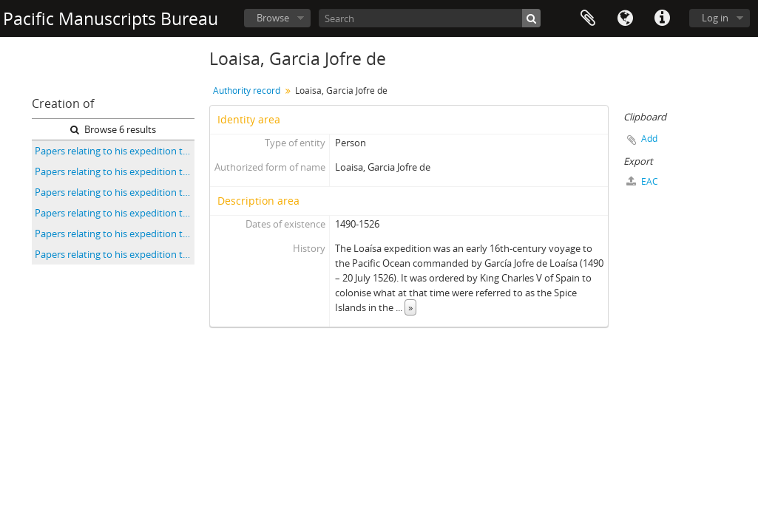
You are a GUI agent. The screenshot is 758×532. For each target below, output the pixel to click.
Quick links (662, 18)
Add (649, 139)
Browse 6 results (113, 129)
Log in (715, 18)
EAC (642, 181)
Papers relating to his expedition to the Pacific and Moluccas (115, 151)
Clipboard (588, 18)
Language (625, 18)
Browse (273, 18)
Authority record (247, 91)
